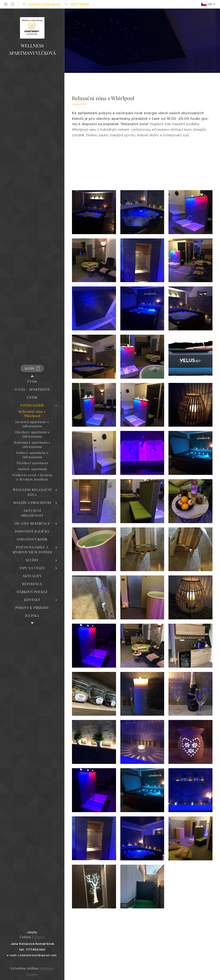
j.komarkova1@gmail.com (44, 4)
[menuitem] (32, 382)
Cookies (32, 974)
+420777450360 (79, 4)
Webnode (47, 968)
